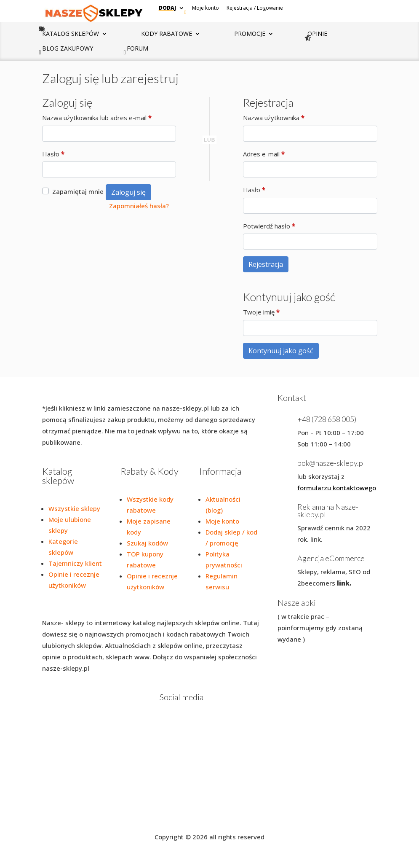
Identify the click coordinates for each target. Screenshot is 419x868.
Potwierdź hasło (269, 226)
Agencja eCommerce (331, 558)
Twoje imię (261, 312)
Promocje (250, 34)
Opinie (317, 34)
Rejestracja (266, 264)
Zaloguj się (128, 192)
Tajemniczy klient (75, 563)
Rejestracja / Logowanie (255, 8)
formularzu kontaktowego (337, 488)
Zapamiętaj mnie (78, 191)
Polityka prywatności (92, 815)
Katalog (71, 34)
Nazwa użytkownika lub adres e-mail (97, 118)
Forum (137, 49)
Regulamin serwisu (156, 815)
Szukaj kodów (147, 543)
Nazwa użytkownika (274, 118)
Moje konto (205, 8)
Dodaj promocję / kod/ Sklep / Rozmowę (247, 815)
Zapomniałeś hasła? (139, 206)
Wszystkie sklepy (74, 508)
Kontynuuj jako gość (281, 351)
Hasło (53, 154)
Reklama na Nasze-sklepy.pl (328, 511)
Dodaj (167, 8)
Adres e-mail (264, 154)
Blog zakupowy (68, 49)
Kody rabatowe (167, 34)
